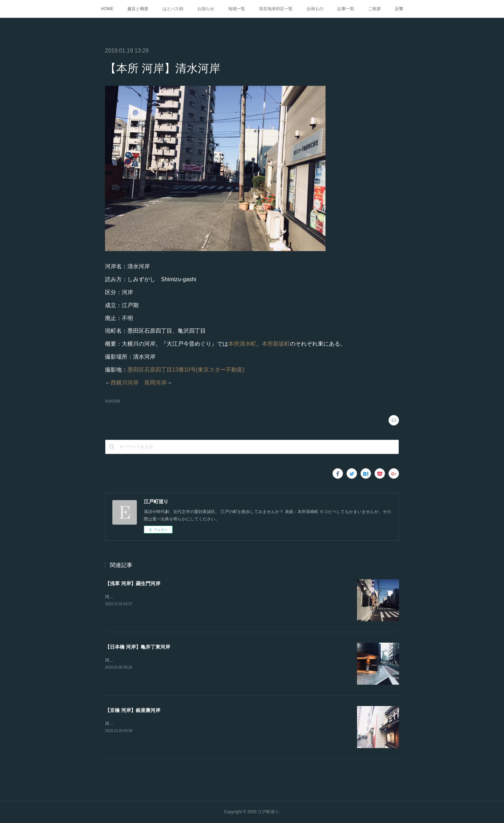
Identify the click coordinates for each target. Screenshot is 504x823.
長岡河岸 (155, 383)
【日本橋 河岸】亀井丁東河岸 (138, 647)
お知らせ (206, 9)
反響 (399, 9)
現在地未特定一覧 (276, 9)
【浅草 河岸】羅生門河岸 (133, 583)
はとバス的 (173, 9)
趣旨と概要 (138, 9)
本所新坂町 (276, 344)
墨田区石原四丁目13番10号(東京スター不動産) (186, 370)
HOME (107, 9)
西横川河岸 (125, 383)
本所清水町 (242, 344)
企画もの (315, 9)
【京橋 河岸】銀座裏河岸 (133, 710)
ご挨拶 (374, 9)
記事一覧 (346, 9)
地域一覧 (237, 9)
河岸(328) (113, 401)
